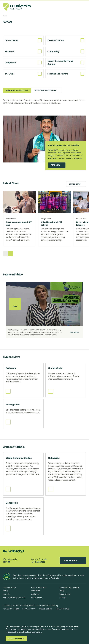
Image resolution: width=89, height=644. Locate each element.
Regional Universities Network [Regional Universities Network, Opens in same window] (14, 597)
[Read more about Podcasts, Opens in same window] (23, 380)
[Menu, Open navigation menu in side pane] (84, 7)
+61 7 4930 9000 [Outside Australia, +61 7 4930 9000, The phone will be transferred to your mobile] (38, 562)
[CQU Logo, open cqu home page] (17, 7)
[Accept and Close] (16, 639)
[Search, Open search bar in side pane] (80, 7)
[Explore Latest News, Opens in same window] (76, 184)
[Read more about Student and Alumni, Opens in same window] (66, 74)
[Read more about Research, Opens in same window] (23, 51)
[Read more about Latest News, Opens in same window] (23, 40)
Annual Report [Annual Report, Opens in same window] (37, 597)
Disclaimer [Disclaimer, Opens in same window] (35, 594)
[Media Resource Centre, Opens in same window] (47, 90)
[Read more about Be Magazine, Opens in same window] (23, 414)
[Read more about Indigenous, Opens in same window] (23, 63)
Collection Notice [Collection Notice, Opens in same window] (9, 587)
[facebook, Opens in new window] (5, 616)
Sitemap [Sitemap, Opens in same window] (63, 597)
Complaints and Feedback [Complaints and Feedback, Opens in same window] (69, 587)
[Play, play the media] (15, 304)
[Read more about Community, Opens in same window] (66, 51)
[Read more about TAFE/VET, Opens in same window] (23, 74)
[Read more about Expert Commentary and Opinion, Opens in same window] (66, 63)
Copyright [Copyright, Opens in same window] (6, 594)
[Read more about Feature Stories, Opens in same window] (66, 40)
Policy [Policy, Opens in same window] (62, 591)
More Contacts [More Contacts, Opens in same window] (73, 560)
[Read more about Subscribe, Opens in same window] (66, 474)
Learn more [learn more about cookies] (37, 632)
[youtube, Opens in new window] (29, 616)
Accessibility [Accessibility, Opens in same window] (36, 591)
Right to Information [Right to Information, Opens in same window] (39, 587)
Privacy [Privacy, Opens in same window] (5, 591)
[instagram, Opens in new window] (11, 616)
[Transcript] (73, 332)
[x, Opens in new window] (23, 616)
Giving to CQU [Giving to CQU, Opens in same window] (65, 594)
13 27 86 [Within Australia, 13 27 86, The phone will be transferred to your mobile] (6, 562)
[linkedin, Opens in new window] (17, 616)
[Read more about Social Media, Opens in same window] (66, 380)
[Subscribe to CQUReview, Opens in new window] (17, 90)
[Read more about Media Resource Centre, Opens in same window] (23, 474)
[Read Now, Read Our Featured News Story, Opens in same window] (57, 165)
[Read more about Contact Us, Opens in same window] (23, 516)
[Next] (10, 254)
